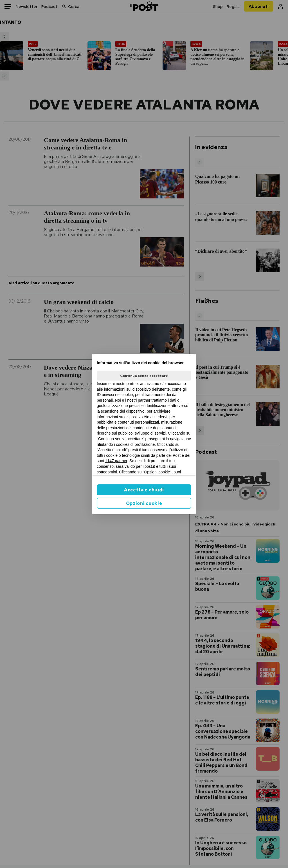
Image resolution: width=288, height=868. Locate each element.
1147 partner (116, 461)
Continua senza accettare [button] (144, 376)
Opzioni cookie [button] (144, 503)
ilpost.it (149, 466)
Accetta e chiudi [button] (144, 490)
